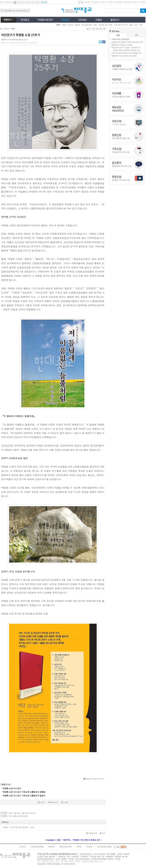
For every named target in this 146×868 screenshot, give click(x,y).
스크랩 (65, 802)
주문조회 (143, 2)
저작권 (79, 847)
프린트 (41, 802)
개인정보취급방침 (37, 847)
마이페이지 (95, 2)
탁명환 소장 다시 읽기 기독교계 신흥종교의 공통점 (24, 792)
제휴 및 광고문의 (65, 847)
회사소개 (23, 847)
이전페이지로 (92, 833)
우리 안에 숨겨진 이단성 (18, 816)
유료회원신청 (127, 2)
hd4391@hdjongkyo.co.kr (93, 861)
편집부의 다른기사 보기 (95, 779)
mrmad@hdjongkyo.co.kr (17, 39)
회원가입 (87, 2)
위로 (102, 833)
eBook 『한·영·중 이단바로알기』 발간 (19, 827)
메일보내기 (53, 802)
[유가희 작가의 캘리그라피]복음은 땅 (126, 53)
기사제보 (110, 2)
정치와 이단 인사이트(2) (120, 39)
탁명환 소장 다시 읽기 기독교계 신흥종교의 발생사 (24, 796)
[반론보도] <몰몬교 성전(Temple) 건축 (127, 42)
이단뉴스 (6, 29)
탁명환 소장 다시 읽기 (12, 788)
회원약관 (51, 847)
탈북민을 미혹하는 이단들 (122, 45)
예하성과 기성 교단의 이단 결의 (124, 56)
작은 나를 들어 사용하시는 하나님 (22, 813)
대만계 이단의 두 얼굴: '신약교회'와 (126, 47)
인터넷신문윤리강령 (104, 847)
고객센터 (103, 2)
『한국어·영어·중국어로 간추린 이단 (126, 50)
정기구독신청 (118, 2)
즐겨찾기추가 (8, 2)
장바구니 (136, 2)
